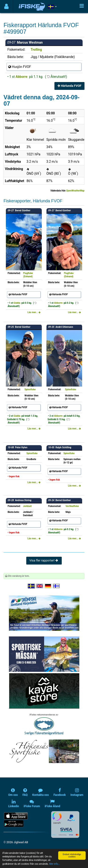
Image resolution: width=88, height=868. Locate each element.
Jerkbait (27, 506)
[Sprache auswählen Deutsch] (48, 586)
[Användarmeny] (6, 6)
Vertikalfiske (72, 506)
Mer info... (55, 864)
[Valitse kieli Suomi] (57, 586)
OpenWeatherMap (75, 191)
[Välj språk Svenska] (31, 586)
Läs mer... (34, 312)
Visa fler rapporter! (44, 560)
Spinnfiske (30, 389)
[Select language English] (40, 586)
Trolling (36, 50)
